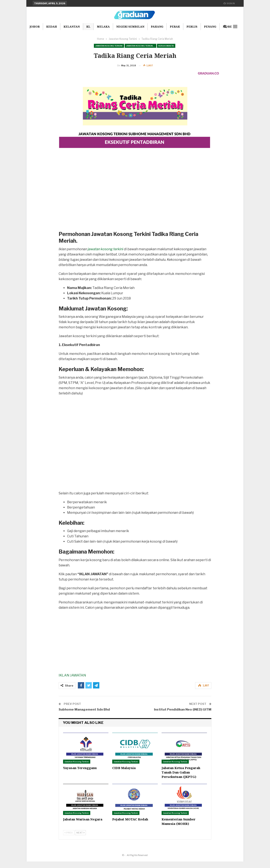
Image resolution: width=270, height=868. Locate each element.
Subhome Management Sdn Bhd (84, 716)
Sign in (229, 3)
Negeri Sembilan (130, 27)
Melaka (103, 27)
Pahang (157, 27)
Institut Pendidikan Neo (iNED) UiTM (183, 716)
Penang (210, 27)
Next (80, 839)
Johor (35, 27)
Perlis (192, 27)
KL (88, 27)
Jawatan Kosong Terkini (109, 46)
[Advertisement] (135, 204)
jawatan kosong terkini (105, 256)
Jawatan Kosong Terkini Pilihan (141, 46)
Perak (175, 27)
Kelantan (72, 27)
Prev (69, 839)
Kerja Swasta (166, 46)
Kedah (52, 27)
